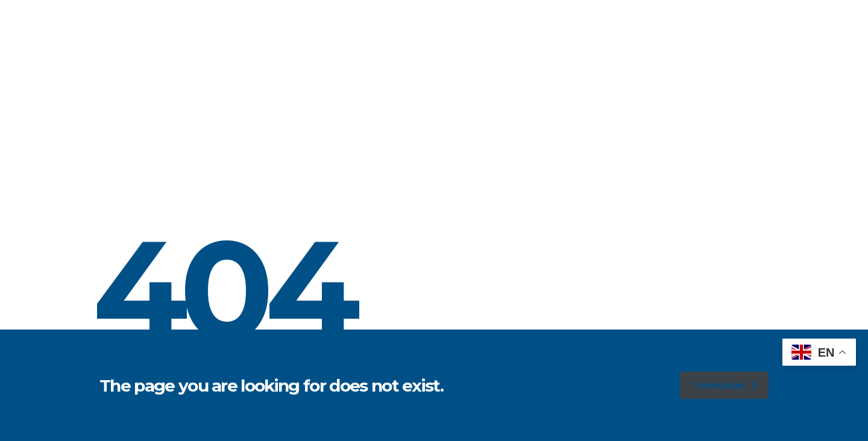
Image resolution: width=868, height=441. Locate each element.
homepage (726, 385)
